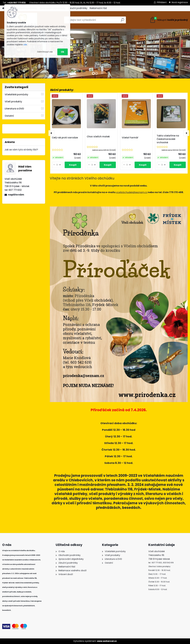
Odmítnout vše (45, 52)
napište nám (16, 195)
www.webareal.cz (107, 641)
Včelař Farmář (130, 138)
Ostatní (9, 116)
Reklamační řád (98, 8)
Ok (63, 52)
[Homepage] (3, 8)
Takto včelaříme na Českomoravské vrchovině (168, 139)
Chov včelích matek (98, 137)
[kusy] (57, 165)
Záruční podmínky (78, 8)
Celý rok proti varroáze (65, 138)
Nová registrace (180, 2)
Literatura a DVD (14, 109)
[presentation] (51, 133)
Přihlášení (162, 2)
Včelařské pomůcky (16, 94)
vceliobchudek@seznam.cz (132, 192)
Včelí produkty (13, 102)
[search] (122, 21)
